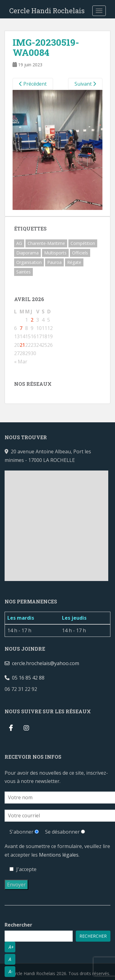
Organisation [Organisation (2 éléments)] (29, 262)
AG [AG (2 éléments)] (19, 243)
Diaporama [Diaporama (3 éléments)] (27, 253)
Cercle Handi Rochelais (47, 11)
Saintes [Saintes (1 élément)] (23, 272)
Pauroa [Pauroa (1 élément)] (54, 262)
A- (11, 972)
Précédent (33, 84)
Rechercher (18, 925)
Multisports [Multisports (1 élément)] (55, 253)
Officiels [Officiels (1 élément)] (80, 253)
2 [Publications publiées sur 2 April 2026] (32, 320)
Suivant (85, 84)
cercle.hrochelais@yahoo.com (42, 663)
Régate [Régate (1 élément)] (74, 262)
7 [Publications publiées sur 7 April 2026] (21, 328)
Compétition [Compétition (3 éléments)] (83, 243)
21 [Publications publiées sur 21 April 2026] (22, 345)
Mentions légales (59, 855)
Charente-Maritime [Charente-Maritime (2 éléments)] (46, 243)
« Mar (21, 362)
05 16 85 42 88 (25, 678)
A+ (11, 947)
